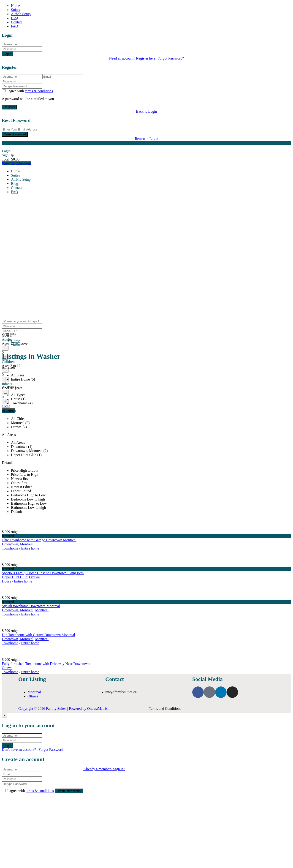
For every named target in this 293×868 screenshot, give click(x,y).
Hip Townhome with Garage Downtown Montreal (38, 635)
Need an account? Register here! (133, 58)
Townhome (10, 548)
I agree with (30, 91)
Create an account (69, 791)
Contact (17, 22)
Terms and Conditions (165, 709)
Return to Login (146, 139)
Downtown (10, 544)
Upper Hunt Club (15, 577)
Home (15, 6)
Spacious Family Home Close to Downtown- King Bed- (43, 573)
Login (7, 54)
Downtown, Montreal (18, 610)
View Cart (9, 163)
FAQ (15, 26)
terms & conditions (39, 91)
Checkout (24, 163)
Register (9, 107)
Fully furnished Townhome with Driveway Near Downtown (46, 664)
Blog (15, 18)
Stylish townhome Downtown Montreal (31, 606)
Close (6, 406)
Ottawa (34, 577)
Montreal (27, 544)
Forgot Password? (171, 58)
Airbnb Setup (21, 14)
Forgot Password (51, 750)
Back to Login (146, 111)
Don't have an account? (19, 750)
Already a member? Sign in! (104, 769)
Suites (15, 10)
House (7, 581)
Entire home (30, 548)
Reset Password (15, 134)
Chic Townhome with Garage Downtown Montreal (39, 540)
